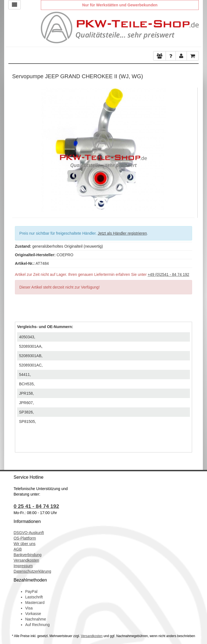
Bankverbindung (27, 555)
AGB (18, 549)
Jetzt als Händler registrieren (122, 233)
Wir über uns (24, 544)
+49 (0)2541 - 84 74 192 (168, 274)
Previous (16, 148)
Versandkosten (26, 560)
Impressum (23, 566)
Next (190, 148)
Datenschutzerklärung (32, 571)
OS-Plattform (25, 538)
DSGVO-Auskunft (29, 533)
